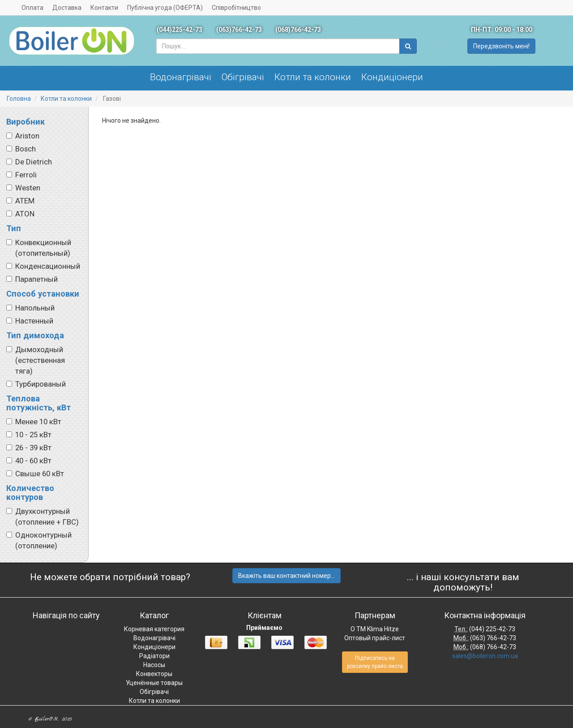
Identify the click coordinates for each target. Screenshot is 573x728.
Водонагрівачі (181, 77)
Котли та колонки (313, 77)
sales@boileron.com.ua (485, 656)
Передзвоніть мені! (501, 46)
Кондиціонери (392, 77)
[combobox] (278, 46)
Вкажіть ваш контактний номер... (286, 576)
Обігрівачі (243, 77)
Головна (19, 99)
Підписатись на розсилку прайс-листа (375, 662)
